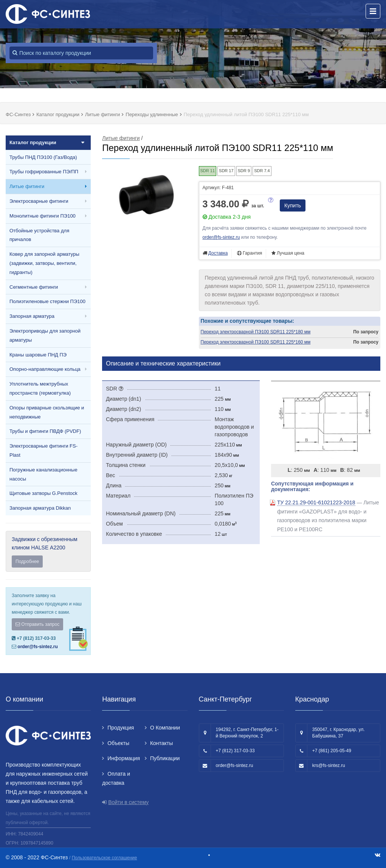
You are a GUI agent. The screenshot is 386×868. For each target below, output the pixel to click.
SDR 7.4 (262, 171)
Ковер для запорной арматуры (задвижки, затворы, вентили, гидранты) (44, 263)
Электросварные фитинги (39, 201)
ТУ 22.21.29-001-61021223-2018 (316, 502)
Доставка (218, 253)
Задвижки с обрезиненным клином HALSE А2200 (48, 552)
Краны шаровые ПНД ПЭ (38, 355)
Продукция (121, 728)
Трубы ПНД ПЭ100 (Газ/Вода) (43, 157)
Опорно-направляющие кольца (45, 369)
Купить (293, 205)
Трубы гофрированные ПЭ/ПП (44, 172)
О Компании (165, 728)
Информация (124, 758)
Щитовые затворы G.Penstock (43, 493)
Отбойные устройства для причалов (39, 235)
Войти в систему (128, 802)
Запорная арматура (32, 316)
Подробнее (27, 562)
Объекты (118, 743)
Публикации (165, 758)
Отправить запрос (37, 624)
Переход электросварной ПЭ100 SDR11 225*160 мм (256, 342)
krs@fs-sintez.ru (329, 765)
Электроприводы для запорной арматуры (45, 335)
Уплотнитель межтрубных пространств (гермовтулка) (40, 388)
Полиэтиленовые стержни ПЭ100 (47, 301)
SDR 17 (226, 171)
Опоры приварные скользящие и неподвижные (47, 412)
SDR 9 (244, 171)
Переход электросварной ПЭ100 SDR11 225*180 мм (256, 332)
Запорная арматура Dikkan (40, 508)
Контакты (161, 743)
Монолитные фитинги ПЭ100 (43, 216)
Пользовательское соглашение (105, 858)
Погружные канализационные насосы (43, 474)
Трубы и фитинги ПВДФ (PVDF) (45, 431)
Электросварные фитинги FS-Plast (43, 450)
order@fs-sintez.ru (37, 647)
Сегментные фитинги (34, 287)
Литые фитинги (27, 186)
